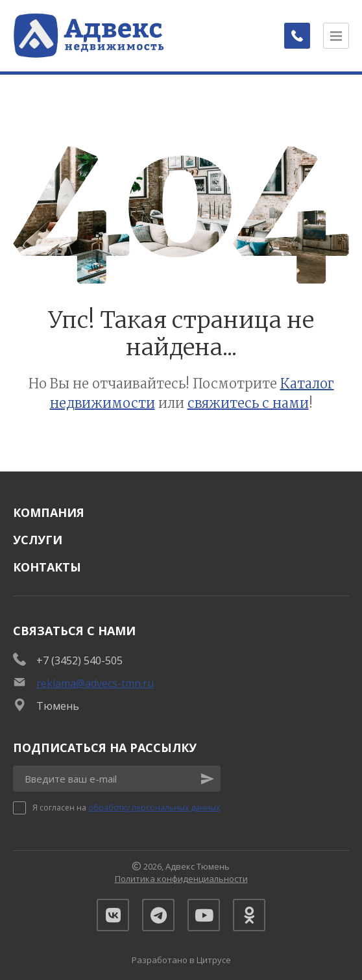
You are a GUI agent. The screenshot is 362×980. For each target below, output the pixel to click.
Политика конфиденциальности (181, 879)
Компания (49, 512)
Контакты (47, 567)
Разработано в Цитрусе (181, 960)
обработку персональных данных (154, 808)
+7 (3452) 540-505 (79, 660)
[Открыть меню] (336, 36)
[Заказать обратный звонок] (297, 36)
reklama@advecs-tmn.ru (95, 683)
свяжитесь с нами (248, 403)
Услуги (38, 540)
